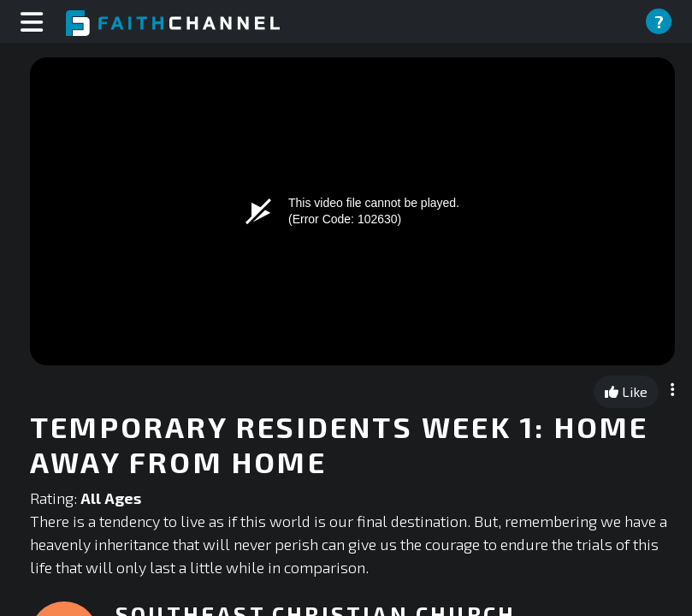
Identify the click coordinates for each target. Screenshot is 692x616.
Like (626, 391)
